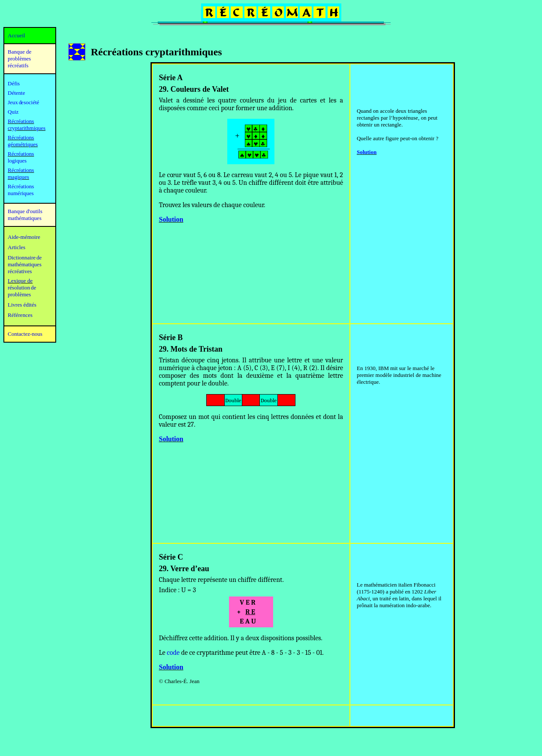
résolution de (22, 288)
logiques (17, 161)
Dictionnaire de (25, 258)
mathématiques (25, 264)
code (173, 653)
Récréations (21, 154)
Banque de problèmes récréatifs (20, 59)
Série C (171, 557)
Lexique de (20, 281)
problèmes (19, 294)
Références (20, 315)
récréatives (20, 271)
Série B (171, 337)
